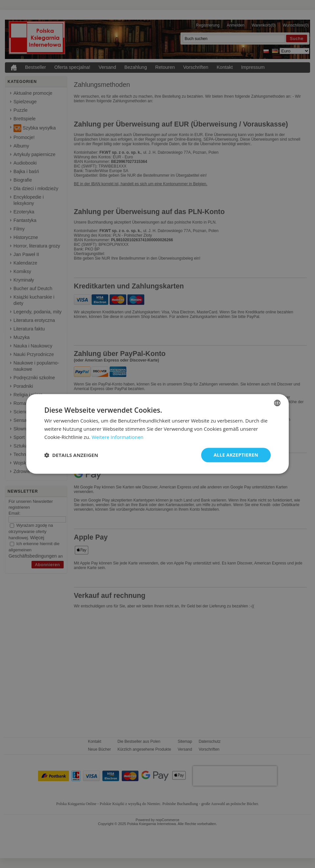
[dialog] (157, 434)
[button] (71, 455)
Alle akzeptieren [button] (236, 455)
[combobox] (277, 403)
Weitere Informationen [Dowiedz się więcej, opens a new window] (118, 437)
